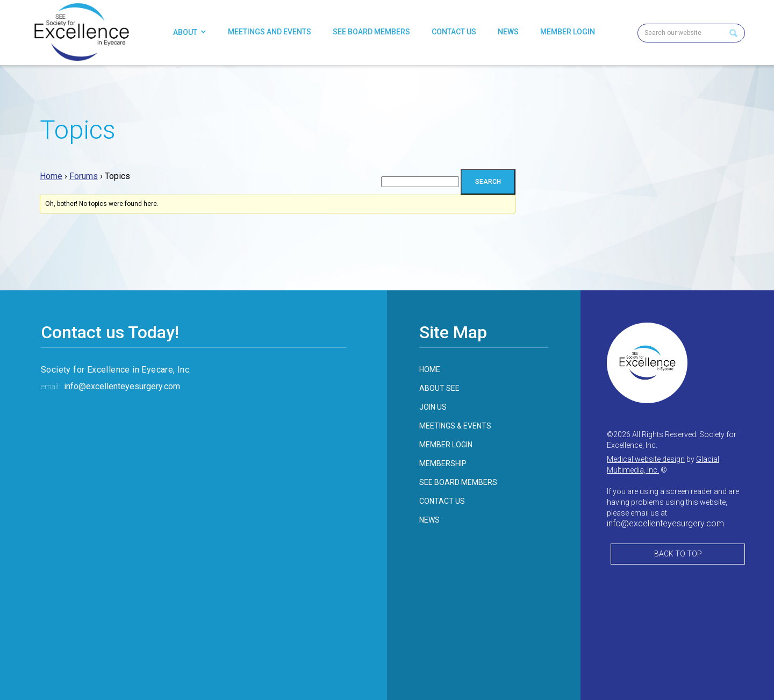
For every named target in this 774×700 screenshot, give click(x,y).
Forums (84, 176)
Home (51, 176)
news (429, 520)
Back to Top (678, 554)
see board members (458, 482)
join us (433, 407)
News (508, 32)
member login (446, 445)
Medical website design (646, 459)
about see (439, 388)
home (430, 369)
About (185, 32)
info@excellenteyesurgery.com (122, 386)
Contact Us (454, 32)
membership (443, 463)
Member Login (568, 32)
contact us (442, 501)
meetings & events (455, 426)
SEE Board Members (371, 32)
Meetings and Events (270, 32)
